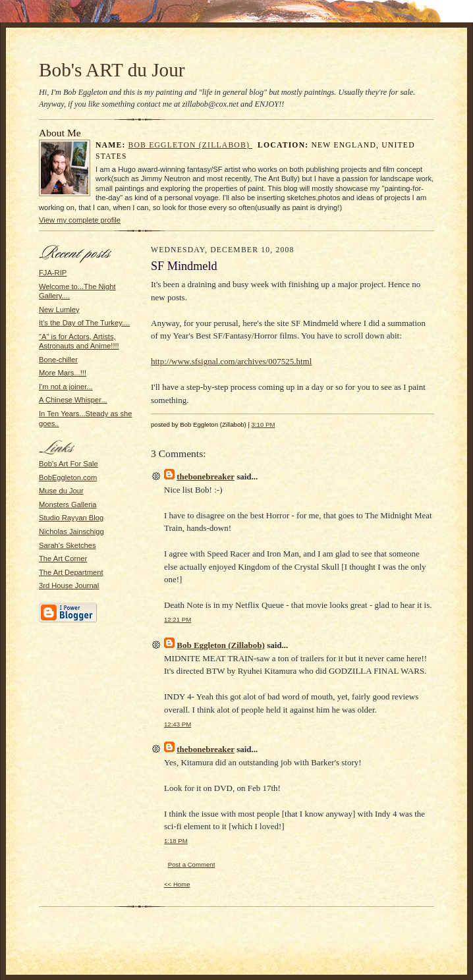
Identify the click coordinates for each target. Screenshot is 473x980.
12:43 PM (178, 724)
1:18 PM (176, 841)
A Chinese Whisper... (73, 400)
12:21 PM (178, 619)
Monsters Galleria (68, 504)
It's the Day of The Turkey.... (84, 323)
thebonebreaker (206, 476)
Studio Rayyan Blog (71, 518)
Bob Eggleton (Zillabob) (191, 145)
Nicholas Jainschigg (71, 531)
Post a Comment (192, 864)
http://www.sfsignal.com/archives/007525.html (231, 361)
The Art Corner (63, 558)
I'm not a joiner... (66, 387)
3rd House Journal (69, 585)
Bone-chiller (58, 360)
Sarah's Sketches (68, 545)
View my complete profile (80, 220)
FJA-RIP (53, 273)
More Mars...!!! (63, 373)
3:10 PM (264, 424)
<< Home (177, 884)
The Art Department (71, 572)
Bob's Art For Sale (69, 464)
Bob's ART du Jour (112, 70)
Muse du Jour (61, 491)
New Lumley (59, 310)
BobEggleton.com (68, 477)
